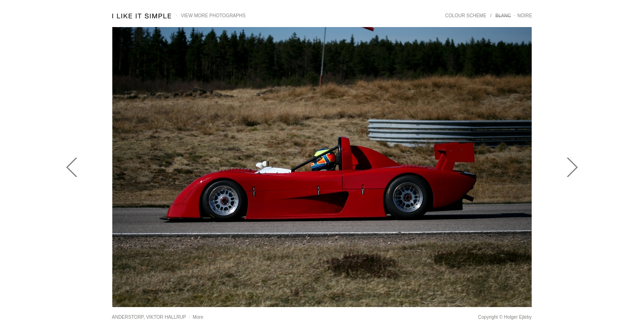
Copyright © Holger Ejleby (505, 317)
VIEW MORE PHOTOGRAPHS (213, 16)
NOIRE (525, 16)
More (198, 317)
